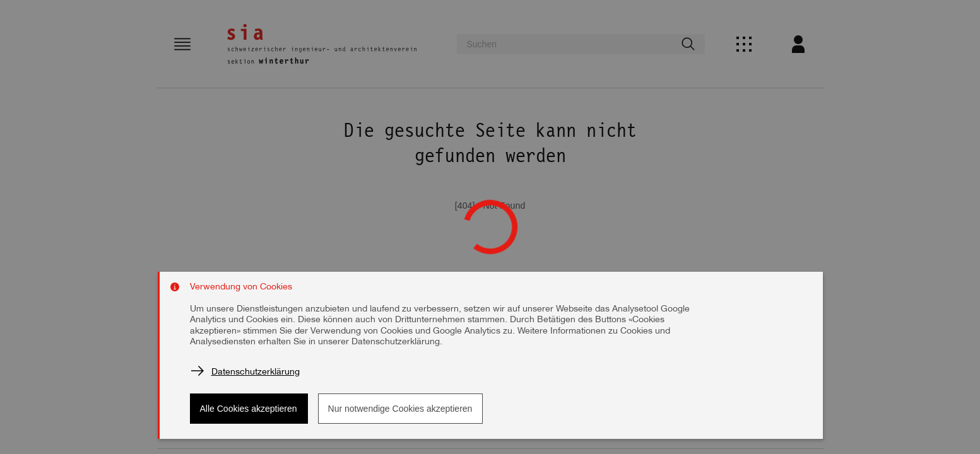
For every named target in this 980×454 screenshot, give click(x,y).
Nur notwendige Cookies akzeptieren (400, 409)
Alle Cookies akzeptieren (249, 409)
